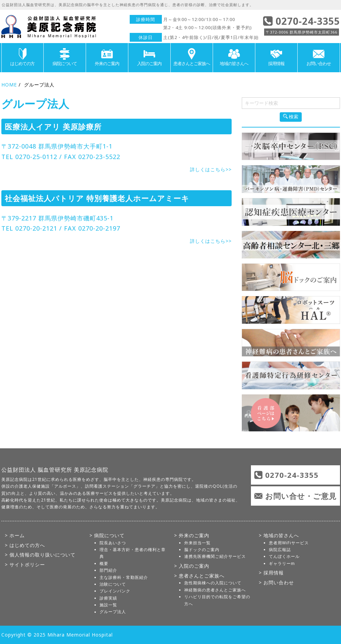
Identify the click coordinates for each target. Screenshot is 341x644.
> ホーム (15, 535)
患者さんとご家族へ (192, 57)
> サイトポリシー (25, 564)
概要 (104, 563)
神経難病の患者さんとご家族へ (215, 590)
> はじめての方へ (25, 545)
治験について (113, 584)
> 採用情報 (271, 573)
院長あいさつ (113, 543)
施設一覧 (108, 605)
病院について (65, 57)
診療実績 (108, 598)
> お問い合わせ (276, 582)
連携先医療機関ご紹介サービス (215, 556)
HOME (9, 85)
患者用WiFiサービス (289, 543)
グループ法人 (113, 612)
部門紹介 (108, 570)
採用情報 (276, 57)
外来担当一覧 (197, 543)
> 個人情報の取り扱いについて (40, 555)
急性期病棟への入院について (213, 583)
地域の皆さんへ (234, 57)
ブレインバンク (115, 591)
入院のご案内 (149, 57)
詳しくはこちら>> (211, 169)
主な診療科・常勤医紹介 (124, 577)
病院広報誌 (280, 550)
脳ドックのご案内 (202, 550)
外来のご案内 (107, 57)
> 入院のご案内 (192, 566)
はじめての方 (23, 57)
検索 (291, 117)
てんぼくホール (284, 556)
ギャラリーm (282, 563)
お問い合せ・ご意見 (301, 496)
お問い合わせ (319, 57)
